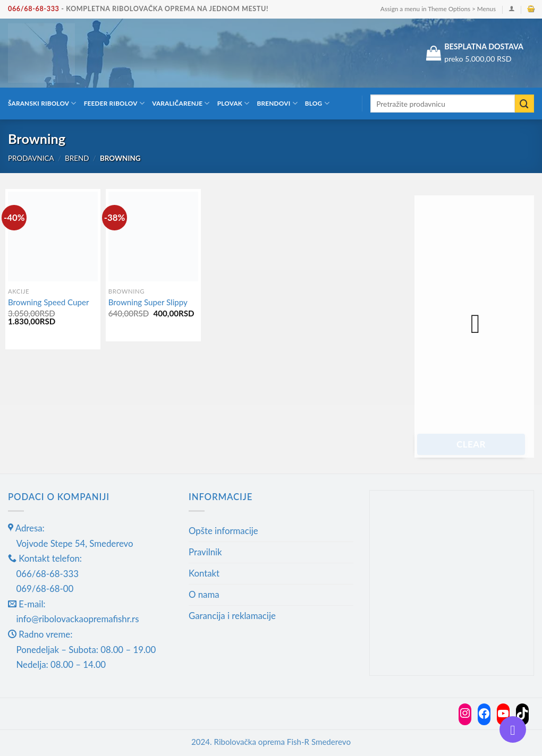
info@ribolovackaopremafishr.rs (78, 619)
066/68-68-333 (34, 9)
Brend (77, 158)
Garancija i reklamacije (232, 616)
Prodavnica (31, 158)
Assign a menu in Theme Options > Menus (438, 9)
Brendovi (277, 103)
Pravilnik (205, 552)
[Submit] (524, 104)
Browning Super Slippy (148, 302)
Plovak (234, 103)
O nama (204, 594)
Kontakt (204, 573)
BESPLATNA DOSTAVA (484, 46)
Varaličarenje (181, 103)
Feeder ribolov (114, 103)
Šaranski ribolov (42, 103)
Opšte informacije (223, 531)
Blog (317, 103)
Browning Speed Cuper (48, 302)
